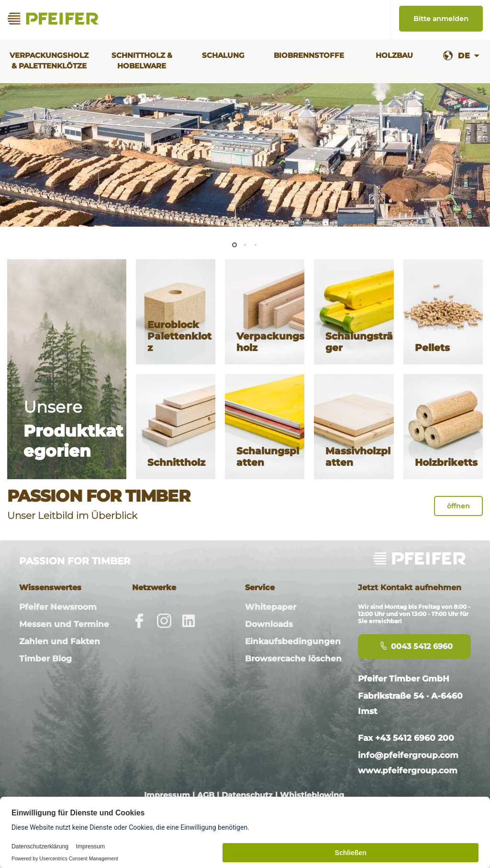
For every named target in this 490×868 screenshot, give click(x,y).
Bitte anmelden (441, 19)
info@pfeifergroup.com (408, 755)
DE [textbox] (464, 56)
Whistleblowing (312, 795)
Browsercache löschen (293, 659)
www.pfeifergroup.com (408, 770)
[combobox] (468, 56)
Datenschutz (247, 795)
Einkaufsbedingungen (293, 641)
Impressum (167, 795)
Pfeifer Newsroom (58, 607)
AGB (206, 795)
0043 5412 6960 (415, 646)
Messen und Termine (64, 624)
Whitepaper (271, 607)
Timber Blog (45, 659)
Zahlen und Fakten (60, 641)
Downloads (269, 624)
